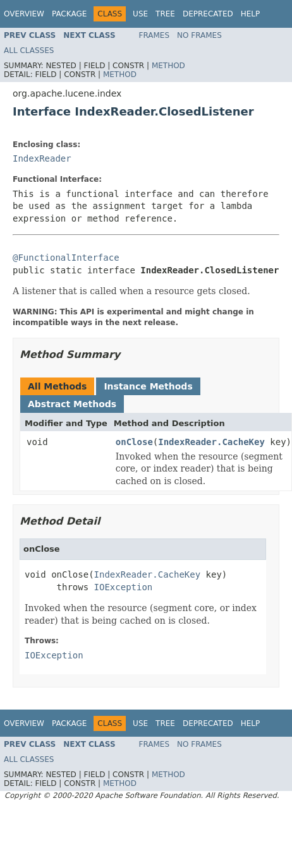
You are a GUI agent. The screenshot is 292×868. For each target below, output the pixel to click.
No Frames (199, 35)
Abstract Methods (72, 404)
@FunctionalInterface (66, 258)
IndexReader (42, 158)
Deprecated (208, 14)
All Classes (29, 51)
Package (69, 14)
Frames (155, 35)
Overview (24, 14)
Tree (165, 14)
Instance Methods (148, 386)
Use (140, 14)
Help (251, 14)
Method (168, 66)
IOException (124, 587)
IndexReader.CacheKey (211, 442)
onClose (134, 442)
